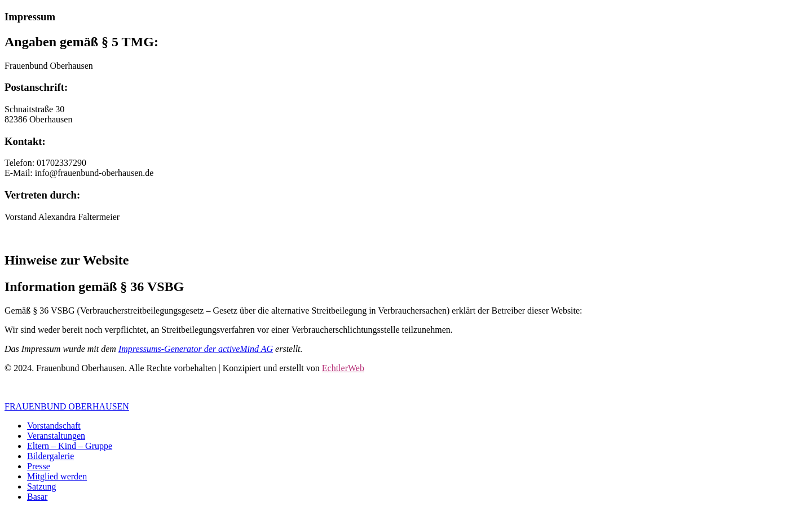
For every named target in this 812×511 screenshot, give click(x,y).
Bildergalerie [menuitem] (50, 456)
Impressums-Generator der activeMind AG (196, 349)
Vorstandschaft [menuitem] (54, 426)
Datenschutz (73, 387)
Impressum (25, 387)
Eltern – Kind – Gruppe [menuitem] (70, 446)
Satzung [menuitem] (42, 486)
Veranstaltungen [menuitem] (56, 436)
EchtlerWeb (343, 368)
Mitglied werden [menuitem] (57, 476)
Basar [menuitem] (37, 497)
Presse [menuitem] (39, 466)
